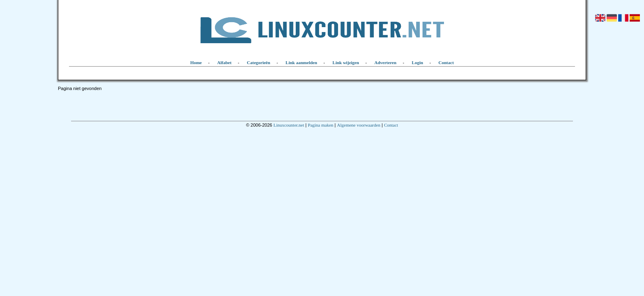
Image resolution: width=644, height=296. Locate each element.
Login (418, 62)
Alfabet (224, 62)
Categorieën (259, 62)
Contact (446, 62)
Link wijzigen (346, 62)
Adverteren (386, 62)
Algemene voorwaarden (359, 125)
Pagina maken (321, 125)
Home (196, 62)
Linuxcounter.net (289, 125)
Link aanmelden (301, 62)
